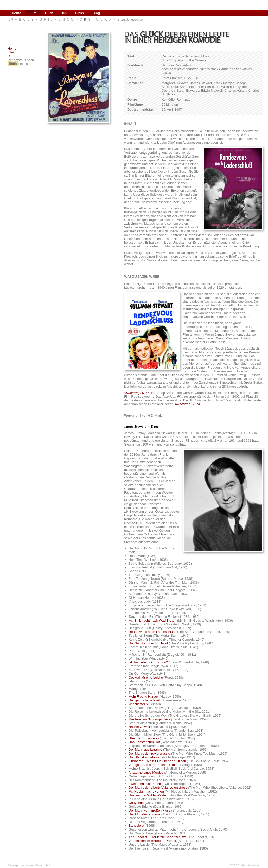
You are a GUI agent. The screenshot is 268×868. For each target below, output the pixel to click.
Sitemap (13, 865)
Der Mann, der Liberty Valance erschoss (158, 788)
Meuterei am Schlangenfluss (149, 719)
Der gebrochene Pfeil (144, 700)
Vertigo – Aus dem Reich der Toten (154, 765)
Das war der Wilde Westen (148, 795)
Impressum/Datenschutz (36, 865)
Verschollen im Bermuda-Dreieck (153, 841)
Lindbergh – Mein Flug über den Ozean (157, 761)
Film (11, 52)
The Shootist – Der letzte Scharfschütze (158, 837)
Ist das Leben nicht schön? (148, 662)
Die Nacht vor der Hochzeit (148, 643)
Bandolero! (137, 826)
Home (12, 49)
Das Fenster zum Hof (144, 742)
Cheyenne (136, 803)
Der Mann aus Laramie (145, 750)
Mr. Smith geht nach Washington (152, 620)
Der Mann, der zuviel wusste (149, 753)
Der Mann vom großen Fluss (150, 810)
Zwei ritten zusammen (145, 784)
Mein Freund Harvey (144, 696)
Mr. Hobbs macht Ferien (146, 791)
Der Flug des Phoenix (145, 814)
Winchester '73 (140, 704)
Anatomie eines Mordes (146, 772)
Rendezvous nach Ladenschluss (152, 632)
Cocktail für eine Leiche (146, 677)
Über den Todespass (144, 738)
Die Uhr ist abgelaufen (145, 757)
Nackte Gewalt (139, 727)
